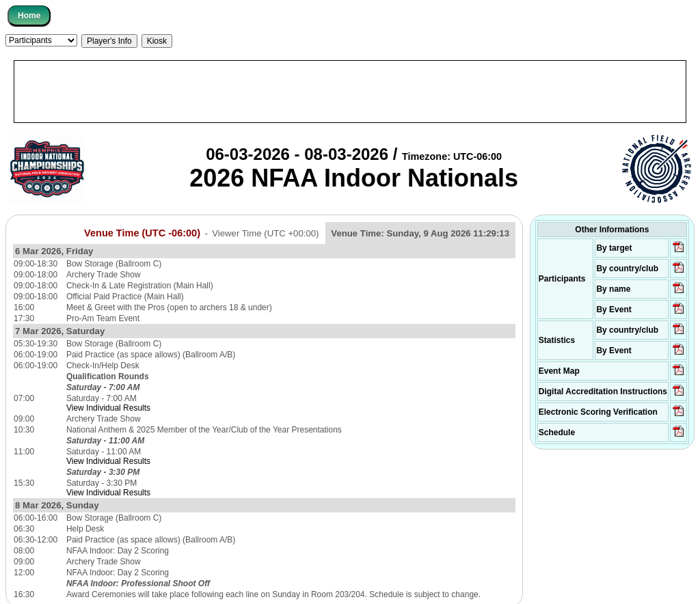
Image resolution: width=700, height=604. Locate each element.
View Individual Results (108, 408)
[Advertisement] (350, 92)
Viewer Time (265, 233)
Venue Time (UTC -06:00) (142, 233)
